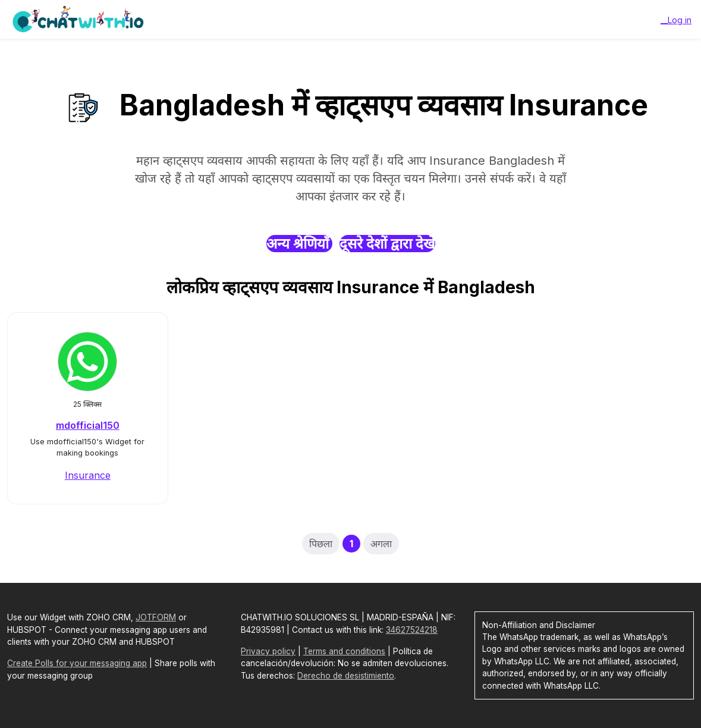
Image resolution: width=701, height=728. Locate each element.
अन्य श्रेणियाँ (299, 244)
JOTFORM (156, 617)
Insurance (88, 475)
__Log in (676, 20)
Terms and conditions (344, 651)
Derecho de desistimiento (346, 676)
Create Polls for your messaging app (77, 663)
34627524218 (412, 630)
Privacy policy (268, 651)
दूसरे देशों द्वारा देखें (387, 244)
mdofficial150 (88, 425)
